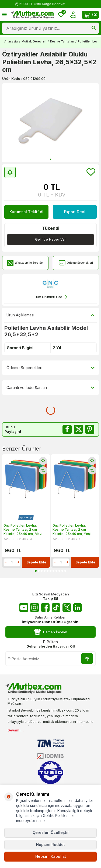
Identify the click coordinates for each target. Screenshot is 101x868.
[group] (50, 123)
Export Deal (75, 212)
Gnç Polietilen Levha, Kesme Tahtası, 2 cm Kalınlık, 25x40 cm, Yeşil (72, 530)
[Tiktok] (56, 608)
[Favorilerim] (61, 15)
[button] (50, 159)
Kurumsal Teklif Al (26, 212)
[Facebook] (45, 608)
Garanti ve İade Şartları (50, 388)
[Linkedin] (78, 608)
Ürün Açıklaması (50, 315)
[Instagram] (34, 608)
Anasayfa (11, 41)
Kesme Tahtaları (62, 41)
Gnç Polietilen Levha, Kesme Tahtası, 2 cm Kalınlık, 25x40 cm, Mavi (23, 530)
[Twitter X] (67, 608)
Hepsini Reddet (50, 844)
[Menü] (4, 14)
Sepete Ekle (36, 562)
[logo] (32, 15)
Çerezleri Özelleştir (51, 832)
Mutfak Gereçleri (34, 41)
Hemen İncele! (51, 632)
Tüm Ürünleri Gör (50, 297)
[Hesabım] (73, 15)
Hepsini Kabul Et (51, 856)
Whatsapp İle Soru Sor (25, 263)
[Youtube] (24, 608)
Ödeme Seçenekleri (76, 263)
